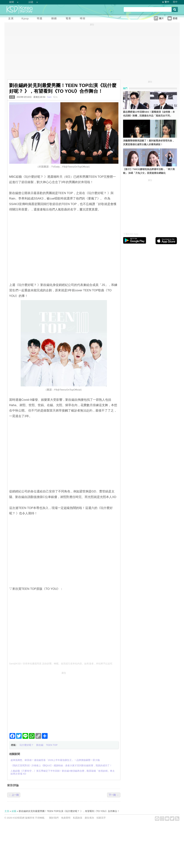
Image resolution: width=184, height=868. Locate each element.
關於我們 (54, 818)
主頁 (7, 811)
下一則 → (114, 795)
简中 (175, 2)
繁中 (167, 2)
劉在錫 (40, 745)
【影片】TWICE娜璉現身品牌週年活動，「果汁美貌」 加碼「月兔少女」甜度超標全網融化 (149, 171)
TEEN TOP (52, 745)
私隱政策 (78, 818)
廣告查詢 (89, 818)
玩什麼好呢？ (27, 745)
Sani (49, 97)
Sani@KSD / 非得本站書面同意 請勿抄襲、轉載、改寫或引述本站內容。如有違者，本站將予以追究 (61, 664)
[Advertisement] (64, 701)
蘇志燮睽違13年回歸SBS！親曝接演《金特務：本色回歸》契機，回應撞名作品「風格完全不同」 (149, 114)
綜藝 (12, 97)
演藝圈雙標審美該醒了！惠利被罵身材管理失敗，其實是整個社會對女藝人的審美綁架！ (149, 143)
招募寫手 (101, 818)
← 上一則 (14, 795)
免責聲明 (66, 818)
